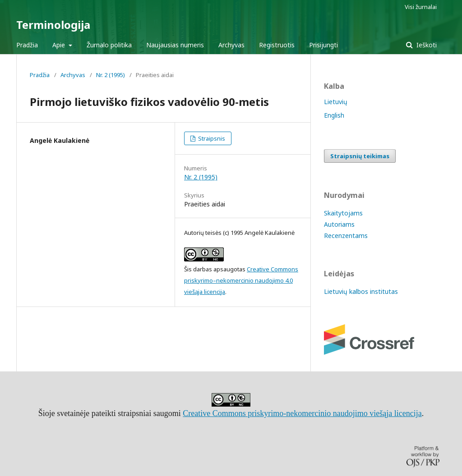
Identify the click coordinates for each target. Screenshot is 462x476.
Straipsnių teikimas (360, 156)
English (334, 115)
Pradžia (27, 45)
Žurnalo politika (109, 45)
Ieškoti (426, 45)
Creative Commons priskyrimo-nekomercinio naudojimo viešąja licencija (302, 413)
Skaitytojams (343, 213)
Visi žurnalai (421, 7)
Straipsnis (211, 138)
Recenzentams (346, 236)
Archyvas (231, 45)
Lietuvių (336, 102)
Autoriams (339, 224)
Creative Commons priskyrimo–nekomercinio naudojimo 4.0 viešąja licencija (241, 280)
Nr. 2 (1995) (111, 75)
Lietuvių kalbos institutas (361, 291)
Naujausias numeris (175, 45)
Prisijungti (323, 45)
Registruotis (277, 45)
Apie (60, 45)
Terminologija (53, 25)
